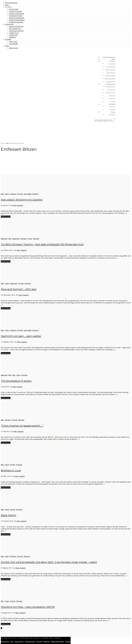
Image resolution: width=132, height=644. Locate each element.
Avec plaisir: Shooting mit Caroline (22, 200)
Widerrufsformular (57, 641)
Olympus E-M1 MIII (16, 31)
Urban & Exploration (17, 20)
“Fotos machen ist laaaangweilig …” (22, 426)
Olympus (24, 239)
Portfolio (8, 7)
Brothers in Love (11, 470)
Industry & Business (16, 13)
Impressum (5, 641)
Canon (7, 194)
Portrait (20, 194)
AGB (12, 641)
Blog (7, 5)
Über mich (13, 41)
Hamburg (13, 194)
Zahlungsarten (30, 641)
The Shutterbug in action (16, 381)
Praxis (30, 239)
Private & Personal (16, 22)
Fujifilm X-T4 (14, 33)
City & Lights (14, 9)
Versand (39, 641)
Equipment (9, 24)
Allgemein (4, 239)
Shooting (35, 194)
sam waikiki (28, 194)
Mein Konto (14, 48)
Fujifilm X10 (13, 35)
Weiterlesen (6, 217)
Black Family (8, 515)
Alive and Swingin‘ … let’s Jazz (19, 289)
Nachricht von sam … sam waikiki (21, 336)
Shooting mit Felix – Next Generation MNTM (28, 607)
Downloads (13, 44)
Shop (7, 46)
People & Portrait (16, 16)
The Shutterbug (11, 3)
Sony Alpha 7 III (15, 29)
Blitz (2, 194)
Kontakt (8, 39)
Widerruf (46, 641)
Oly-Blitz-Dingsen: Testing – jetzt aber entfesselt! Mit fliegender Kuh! (42, 244)
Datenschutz (19, 641)
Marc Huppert (18, 205)
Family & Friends (15, 11)
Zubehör (12, 37)
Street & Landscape (17, 18)
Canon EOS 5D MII (16, 26)
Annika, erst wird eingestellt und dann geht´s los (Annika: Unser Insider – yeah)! (49, 562)
